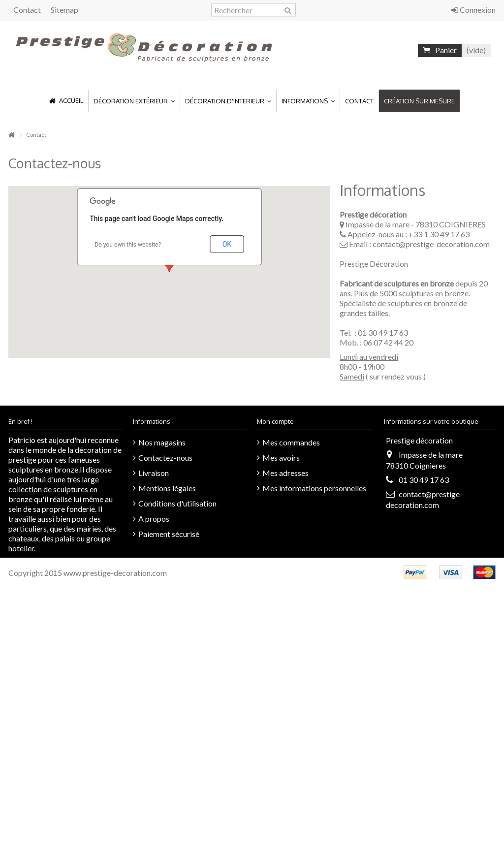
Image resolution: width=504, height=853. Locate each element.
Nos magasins (162, 442)
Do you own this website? (128, 245)
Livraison (154, 473)
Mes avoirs (281, 458)
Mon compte (275, 421)
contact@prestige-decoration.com (431, 244)
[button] (134, 101)
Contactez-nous (165, 458)
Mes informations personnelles (314, 488)
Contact (27, 10)
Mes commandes (291, 442)
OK (227, 244)
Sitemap (64, 10)
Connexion (473, 10)
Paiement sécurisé (169, 534)
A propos (154, 519)
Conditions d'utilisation (177, 503)
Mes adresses (285, 473)
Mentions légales (167, 488)
